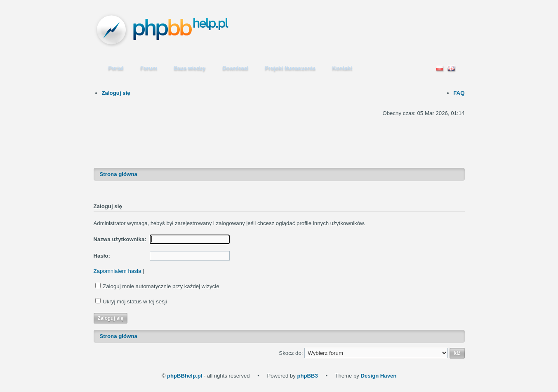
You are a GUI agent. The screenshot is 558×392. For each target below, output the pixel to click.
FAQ (459, 93)
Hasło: (102, 256)
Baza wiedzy (190, 68)
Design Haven (378, 376)
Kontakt (342, 68)
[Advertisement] (279, 137)
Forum (148, 68)
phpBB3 (307, 376)
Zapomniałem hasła (118, 271)
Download (235, 68)
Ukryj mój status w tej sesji (135, 302)
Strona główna (119, 174)
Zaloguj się (116, 93)
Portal (116, 68)
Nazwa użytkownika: (120, 239)
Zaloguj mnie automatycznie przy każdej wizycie (161, 286)
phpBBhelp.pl (185, 376)
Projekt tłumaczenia (290, 68)
